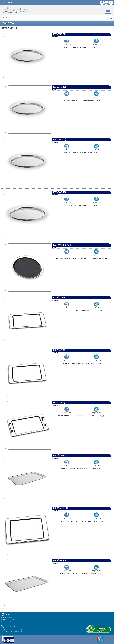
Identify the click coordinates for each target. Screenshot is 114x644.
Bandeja (13, 28)
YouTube (106, 3)
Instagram (111, 3)
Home (4, 28)
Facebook (102, 3)
